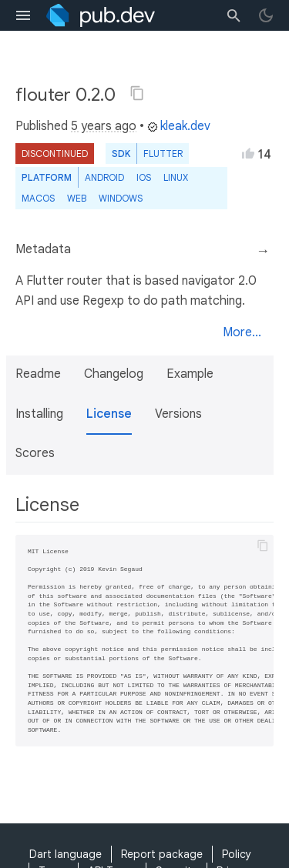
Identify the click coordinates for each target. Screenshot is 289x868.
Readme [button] (38, 374)
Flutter (163, 154)
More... (242, 332)
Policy (237, 854)
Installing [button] (39, 414)
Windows (121, 198)
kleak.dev (179, 126)
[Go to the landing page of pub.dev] (101, 15)
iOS (144, 177)
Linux (176, 177)
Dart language (66, 854)
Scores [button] (35, 453)
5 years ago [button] (104, 126)
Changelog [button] (114, 374)
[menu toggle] (23, 15)
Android (104, 177)
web (77, 198)
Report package (162, 854)
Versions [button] (178, 414)
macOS (38, 198)
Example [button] (190, 374)
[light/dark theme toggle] (266, 15)
